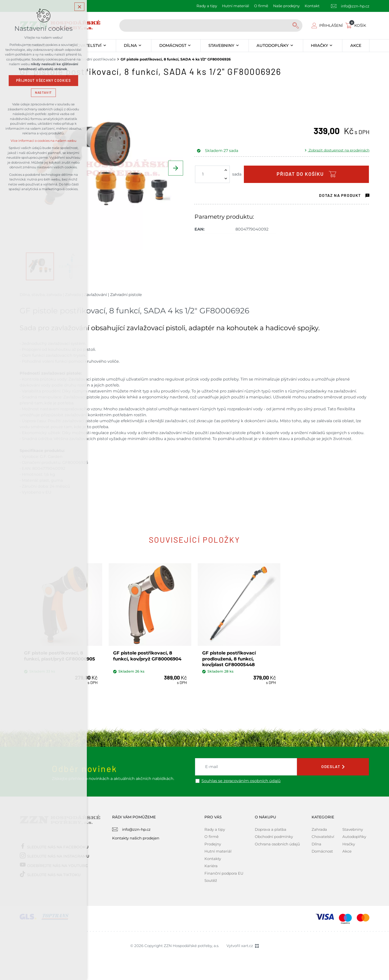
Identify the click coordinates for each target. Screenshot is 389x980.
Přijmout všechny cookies (44, 81)
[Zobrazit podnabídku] (105, 46)
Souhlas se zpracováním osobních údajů (241, 780)
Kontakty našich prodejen (136, 838)
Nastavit (43, 93)
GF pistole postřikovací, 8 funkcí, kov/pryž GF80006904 (147, 656)
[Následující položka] (176, 168)
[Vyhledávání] (296, 26)
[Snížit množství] (226, 178)
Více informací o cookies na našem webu (44, 141)
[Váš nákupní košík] (357, 25)
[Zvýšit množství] (226, 170)
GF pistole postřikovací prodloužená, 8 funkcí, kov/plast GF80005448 (229, 659)
